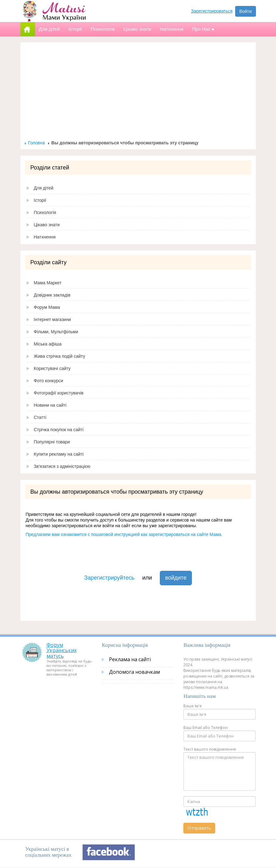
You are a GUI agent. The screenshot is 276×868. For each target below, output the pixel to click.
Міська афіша (48, 344)
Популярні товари (52, 442)
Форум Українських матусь (62, 650)
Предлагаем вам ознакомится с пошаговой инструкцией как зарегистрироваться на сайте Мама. (124, 534)
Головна (37, 143)
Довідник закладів (52, 295)
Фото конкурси (49, 381)
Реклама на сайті (130, 659)
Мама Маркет (48, 283)
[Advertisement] (138, 93)
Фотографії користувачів (59, 393)
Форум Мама (47, 307)
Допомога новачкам (134, 672)
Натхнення (45, 237)
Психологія (45, 212)
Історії (40, 200)
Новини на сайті (50, 405)
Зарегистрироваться (212, 11)
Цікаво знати (47, 225)
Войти (245, 11)
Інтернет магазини (52, 319)
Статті (40, 417)
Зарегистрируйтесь (109, 578)
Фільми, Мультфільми (56, 332)
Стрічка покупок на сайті (59, 430)
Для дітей (44, 188)
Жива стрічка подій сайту (60, 356)
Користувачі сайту (52, 368)
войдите (176, 578)
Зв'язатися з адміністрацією (62, 466)
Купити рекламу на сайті (59, 454)
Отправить (199, 828)
